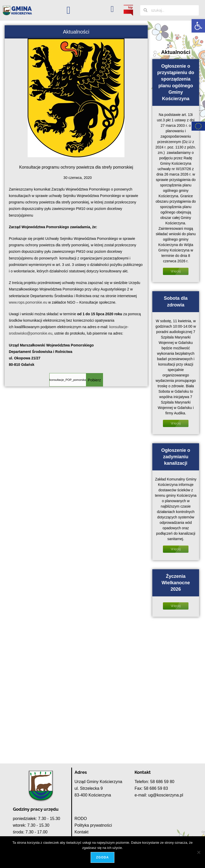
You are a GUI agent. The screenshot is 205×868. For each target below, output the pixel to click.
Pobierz (94, 380)
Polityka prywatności (93, 825)
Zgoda (102, 857)
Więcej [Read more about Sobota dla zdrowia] (176, 423)
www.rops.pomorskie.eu (28, 302)
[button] (198, 26)
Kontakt (82, 832)
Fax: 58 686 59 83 (151, 788)
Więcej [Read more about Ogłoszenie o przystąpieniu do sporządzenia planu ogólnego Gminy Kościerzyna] (176, 271)
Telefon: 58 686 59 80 (154, 782)
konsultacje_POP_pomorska (68, 380)
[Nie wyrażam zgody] (199, 852)
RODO (81, 819)
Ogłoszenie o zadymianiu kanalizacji (176, 457)
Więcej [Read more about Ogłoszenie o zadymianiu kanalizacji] (176, 549)
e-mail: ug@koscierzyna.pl (159, 795)
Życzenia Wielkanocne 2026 (176, 583)
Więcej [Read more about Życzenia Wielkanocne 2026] (176, 606)
